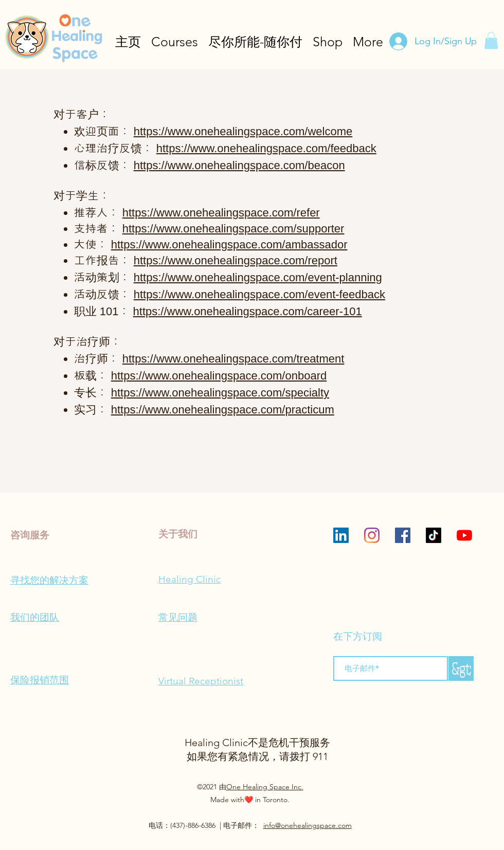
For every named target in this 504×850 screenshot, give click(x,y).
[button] (491, 40)
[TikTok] (434, 535)
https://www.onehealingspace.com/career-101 (248, 311)
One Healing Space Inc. (265, 787)
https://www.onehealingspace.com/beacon (239, 165)
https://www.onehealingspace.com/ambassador (229, 245)
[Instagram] (372, 535)
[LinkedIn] (341, 535)
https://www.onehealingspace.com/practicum (223, 410)
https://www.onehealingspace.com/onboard (219, 376)
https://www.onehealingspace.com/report (236, 260)
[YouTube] (464, 535)
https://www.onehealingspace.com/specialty (220, 393)
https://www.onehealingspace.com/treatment (233, 359)
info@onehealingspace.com (308, 825)
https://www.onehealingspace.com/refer (221, 213)
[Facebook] (403, 535)
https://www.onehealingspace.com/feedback (266, 148)
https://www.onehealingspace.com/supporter (233, 229)
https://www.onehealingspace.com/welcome (243, 131)
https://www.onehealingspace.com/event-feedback (259, 294)
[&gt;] (461, 668)
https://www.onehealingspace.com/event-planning (258, 277)
